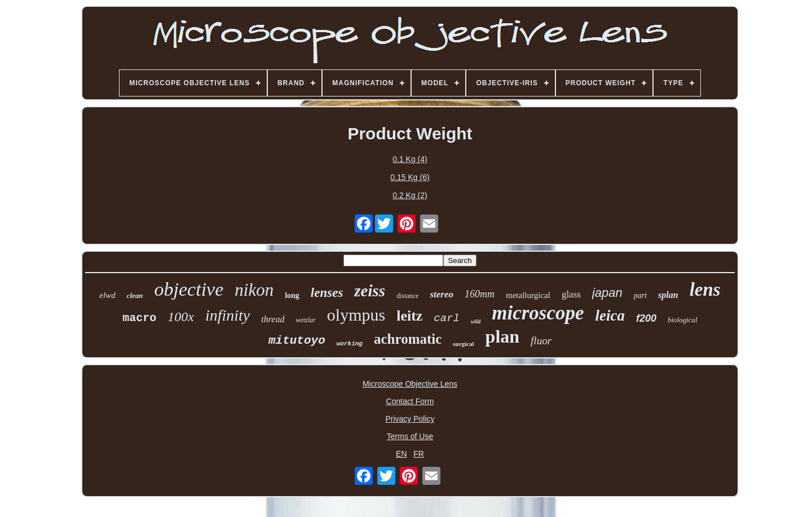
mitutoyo (297, 341)
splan (668, 295)
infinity (228, 315)
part (640, 295)
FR (419, 454)
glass (571, 294)
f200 (646, 318)
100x (181, 317)
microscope (538, 313)
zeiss (370, 291)
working (350, 344)
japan (607, 293)
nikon (254, 290)
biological (683, 320)
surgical (463, 344)
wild (476, 321)
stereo (442, 294)
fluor (541, 341)
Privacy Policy (410, 419)
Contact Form (410, 401)
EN (401, 454)
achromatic (408, 339)
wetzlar (305, 320)
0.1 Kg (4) (410, 159)
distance (407, 296)
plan (502, 336)
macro (139, 318)
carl (447, 318)
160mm (480, 294)
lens (705, 290)
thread (273, 319)
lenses (327, 293)
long (292, 295)
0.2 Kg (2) (410, 195)
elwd (107, 295)
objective (189, 289)
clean (135, 295)
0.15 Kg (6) (410, 177)
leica (610, 316)
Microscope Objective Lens (410, 384)
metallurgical (528, 295)
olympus (356, 315)
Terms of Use (410, 436)
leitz (409, 316)
